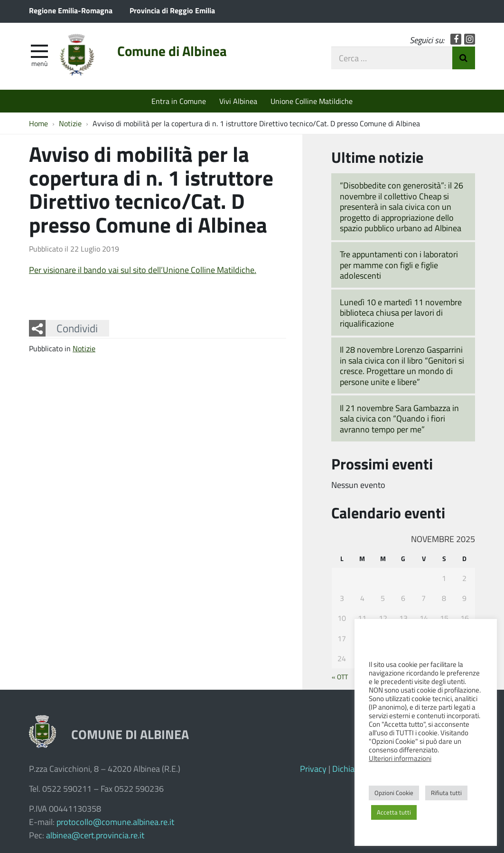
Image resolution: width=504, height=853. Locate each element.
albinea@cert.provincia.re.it (95, 835)
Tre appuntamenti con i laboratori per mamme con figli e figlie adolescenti (399, 265)
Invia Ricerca (464, 58)
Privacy (313, 769)
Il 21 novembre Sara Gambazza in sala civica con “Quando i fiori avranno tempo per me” (399, 418)
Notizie (84, 348)
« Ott (340, 676)
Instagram (470, 39)
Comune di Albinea (172, 51)
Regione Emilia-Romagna (71, 10)
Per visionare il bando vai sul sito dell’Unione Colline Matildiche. (143, 270)
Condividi (77, 328)
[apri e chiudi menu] (39, 50)
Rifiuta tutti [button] (446, 793)
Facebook (456, 39)
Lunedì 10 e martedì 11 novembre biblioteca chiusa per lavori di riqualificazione (401, 313)
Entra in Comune (179, 101)
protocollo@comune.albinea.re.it (115, 822)
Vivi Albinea (238, 101)
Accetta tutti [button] (394, 812)
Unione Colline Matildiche (312, 101)
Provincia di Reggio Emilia (172, 10)
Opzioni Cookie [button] (394, 793)
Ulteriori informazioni (400, 758)
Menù (39, 63)
